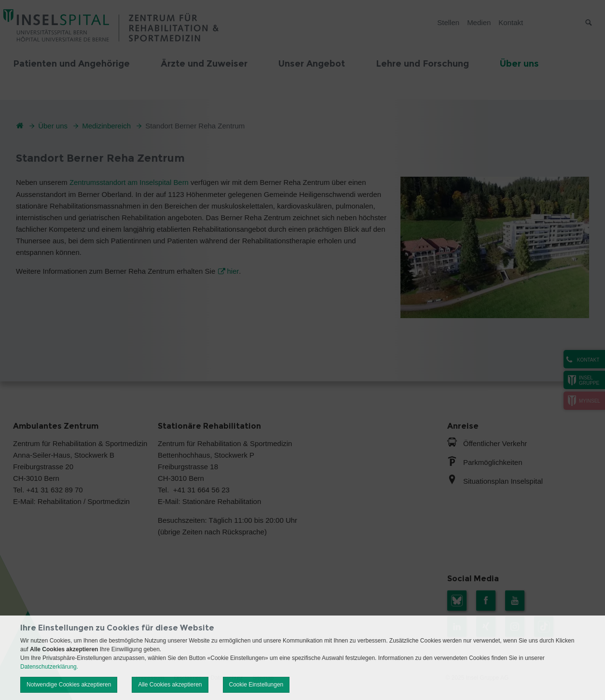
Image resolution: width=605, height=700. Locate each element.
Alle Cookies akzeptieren (170, 685)
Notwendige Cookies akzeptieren (69, 685)
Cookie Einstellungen (256, 685)
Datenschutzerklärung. (49, 667)
